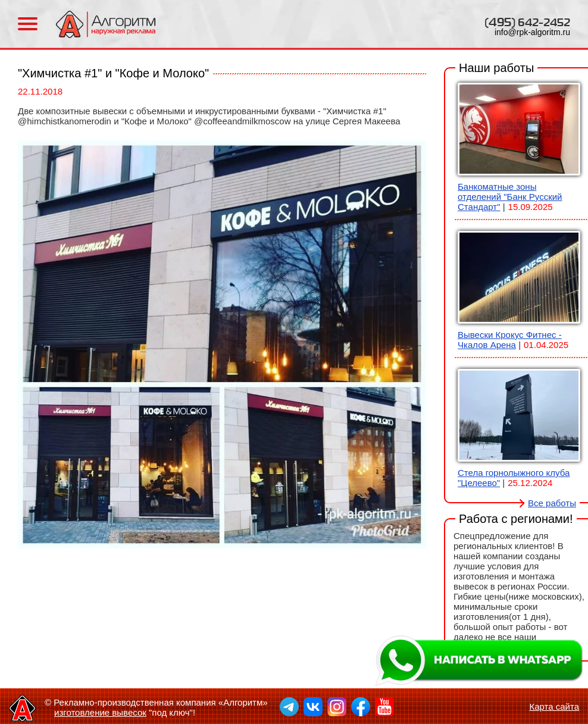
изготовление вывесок (100, 712)
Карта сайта (554, 706)
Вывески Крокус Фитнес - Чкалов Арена (510, 340)
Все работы (552, 503)
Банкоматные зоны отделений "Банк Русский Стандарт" (510, 197)
